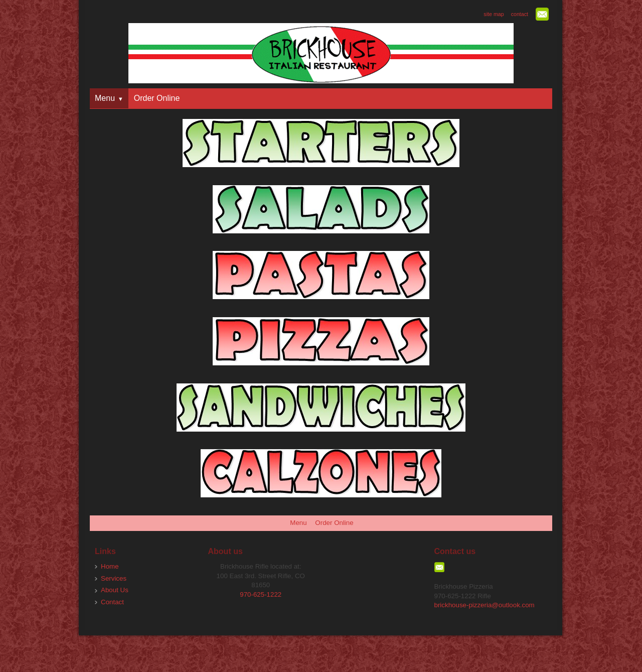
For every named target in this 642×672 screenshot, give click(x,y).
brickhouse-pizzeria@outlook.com (485, 605)
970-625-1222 (261, 594)
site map (494, 14)
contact (520, 14)
